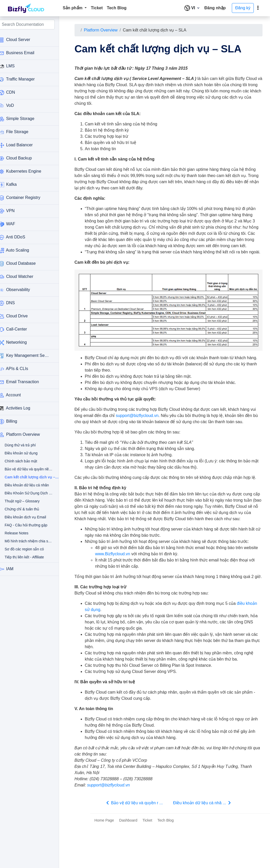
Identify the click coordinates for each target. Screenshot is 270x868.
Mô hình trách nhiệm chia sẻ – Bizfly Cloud (25, 541)
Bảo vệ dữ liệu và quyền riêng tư (25, 469)
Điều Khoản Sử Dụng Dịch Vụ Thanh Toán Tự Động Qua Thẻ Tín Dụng (25, 493)
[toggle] (258, 8)
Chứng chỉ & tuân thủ (25, 509)
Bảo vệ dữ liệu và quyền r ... (137, 843)
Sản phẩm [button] (73, 8)
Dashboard (128, 861)
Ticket (97, 8)
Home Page (104, 861)
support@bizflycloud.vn (150, 431)
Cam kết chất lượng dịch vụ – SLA (28, 477)
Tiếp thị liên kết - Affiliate (25, 557)
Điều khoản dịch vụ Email (25, 517)
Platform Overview (107, 30)
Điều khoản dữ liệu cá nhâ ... (206, 843)
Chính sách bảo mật (25, 461)
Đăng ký (243, 8)
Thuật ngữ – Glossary (25, 501)
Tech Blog (117, 8)
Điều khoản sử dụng (25, 453)
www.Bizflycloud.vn (135, 588)
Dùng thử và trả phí (25, 445)
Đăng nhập (215, 8)
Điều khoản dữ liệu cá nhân (25, 485)
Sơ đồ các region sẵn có (25, 549)
